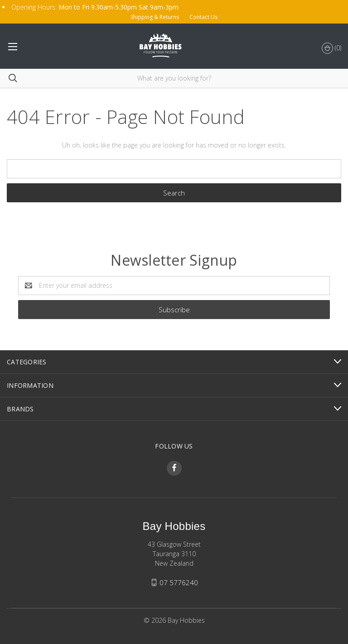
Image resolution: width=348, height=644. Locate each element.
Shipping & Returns (155, 17)
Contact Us (203, 17)
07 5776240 (179, 582)
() (331, 48)
